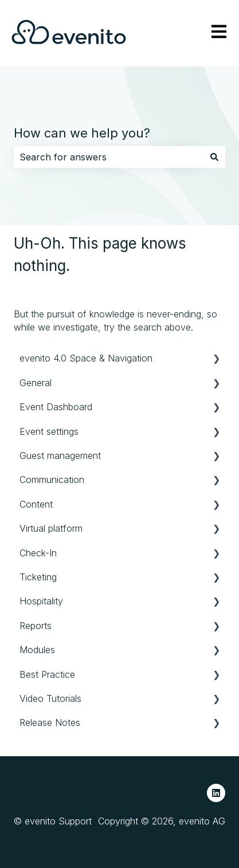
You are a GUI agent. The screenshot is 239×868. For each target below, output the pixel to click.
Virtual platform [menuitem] (51, 528)
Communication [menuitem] (52, 480)
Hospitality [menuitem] (41, 601)
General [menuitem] (36, 383)
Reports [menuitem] (36, 626)
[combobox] (109, 157)
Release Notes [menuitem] (50, 722)
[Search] (214, 157)
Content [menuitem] (36, 504)
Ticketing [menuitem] (38, 577)
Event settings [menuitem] (49, 431)
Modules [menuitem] (37, 650)
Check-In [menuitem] (38, 553)
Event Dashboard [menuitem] (56, 407)
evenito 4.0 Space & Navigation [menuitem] (86, 358)
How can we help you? (82, 133)
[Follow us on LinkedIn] (216, 793)
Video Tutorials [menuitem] (50, 698)
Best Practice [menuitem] (47, 674)
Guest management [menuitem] (60, 455)
